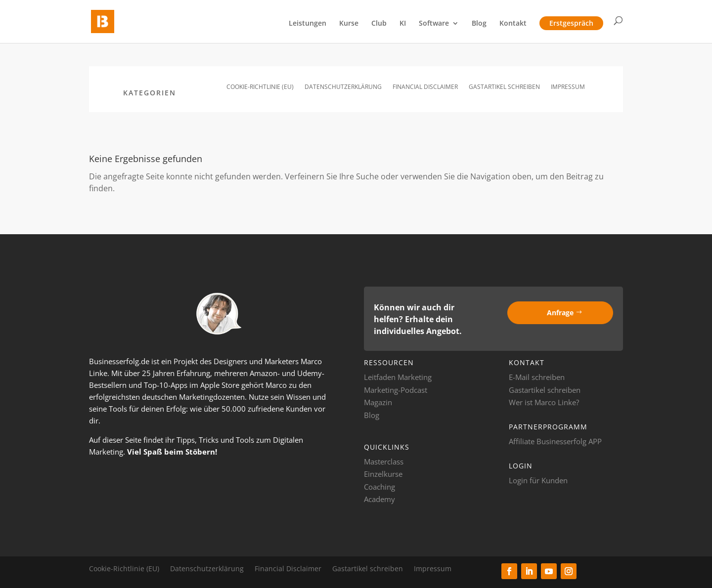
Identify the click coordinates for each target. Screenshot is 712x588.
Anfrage (560, 313)
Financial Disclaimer (425, 87)
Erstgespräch (571, 23)
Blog (479, 24)
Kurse (349, 24)
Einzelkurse (383, 474)
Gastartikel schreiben (504, 87)
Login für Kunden (538, 480)
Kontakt (513, 24)
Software (434, 24)
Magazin (378, 402)
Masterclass (384, 462)
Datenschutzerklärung (343, 87)
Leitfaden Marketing (398, 377)
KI (403, 24)
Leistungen (308, 24)
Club (379, 24)
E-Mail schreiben (537, 377)
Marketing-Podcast (396, 390)
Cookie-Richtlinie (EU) (260, 87)
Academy (379, 499)
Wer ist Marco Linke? (544, 402)
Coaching (379, 487)
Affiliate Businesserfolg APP (555, 441)
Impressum (568, 87)
